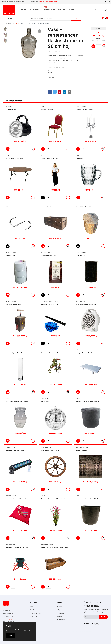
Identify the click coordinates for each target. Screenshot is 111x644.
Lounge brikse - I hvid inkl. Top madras (87, 353)
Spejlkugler (44, 399)
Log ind (106, 10)
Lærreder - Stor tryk (82, 447)
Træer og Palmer (46, 350)
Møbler (78, 350)
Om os (32, 607)
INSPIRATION (62, 10)
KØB (43, 198)
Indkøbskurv (60, 613)
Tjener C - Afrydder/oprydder (49, 158)
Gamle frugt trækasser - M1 (49, 207)
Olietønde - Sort (81, 256)
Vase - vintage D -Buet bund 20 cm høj (17, 402)
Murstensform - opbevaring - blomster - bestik (55, 547)
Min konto (59, 607)
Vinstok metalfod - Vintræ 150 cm (51, 353)
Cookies (9, 626)
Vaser (18, 24)
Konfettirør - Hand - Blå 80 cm (50, 304)
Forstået (10, 636)
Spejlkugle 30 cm (46, 402)
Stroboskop (9, 107)
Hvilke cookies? (28, 631)
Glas (77, 155)
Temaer (24, 10)
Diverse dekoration (46, 204)
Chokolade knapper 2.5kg (48, 256)
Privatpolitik (33, 616)
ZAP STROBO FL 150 (12, 110)
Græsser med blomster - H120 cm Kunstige (53, 499)
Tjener (43, 155)
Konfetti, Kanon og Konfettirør (50, 301)
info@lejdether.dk (12, 619)
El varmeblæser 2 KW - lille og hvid (86, 304)
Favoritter (60, 616)
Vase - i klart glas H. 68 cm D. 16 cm (16, 353)
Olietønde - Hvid (10, 256)
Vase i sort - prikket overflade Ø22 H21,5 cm (89, 499)
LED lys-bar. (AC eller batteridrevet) (16, 450)
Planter (43, 496)
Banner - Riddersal (81, 450)
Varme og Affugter (81, 301)
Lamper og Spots (10, 447)
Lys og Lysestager (81, 107)
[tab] (5, 29)
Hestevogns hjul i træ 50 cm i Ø (50, 450)
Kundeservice (61, 620)
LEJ (93, 46)
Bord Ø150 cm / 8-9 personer (14, 158)
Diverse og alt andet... (12, 496)
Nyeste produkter (49, 10)
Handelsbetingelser (36, 613)
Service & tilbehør (8, 24)
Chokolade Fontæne (46, 253)
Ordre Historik (61, 610)
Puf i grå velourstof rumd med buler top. (88, 402)
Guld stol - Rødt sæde (47, 110)
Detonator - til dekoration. (13, 304)
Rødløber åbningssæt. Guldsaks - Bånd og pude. (20, 499)
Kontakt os (73, 10)
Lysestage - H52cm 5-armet (84, 110)
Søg (76, 19)
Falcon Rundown (37, 638)
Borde (7, 155)
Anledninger (35, 10)
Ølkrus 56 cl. (80, 158)
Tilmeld (104, 617)
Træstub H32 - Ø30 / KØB (83, 207)
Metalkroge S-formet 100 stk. (14, 207)
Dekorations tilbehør (12, 204)
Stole (42, 107)
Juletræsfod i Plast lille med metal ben (17, 547)
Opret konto (98, 10)
